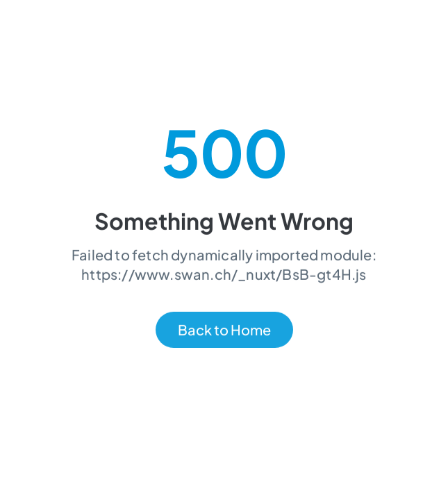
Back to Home (224, 331)
